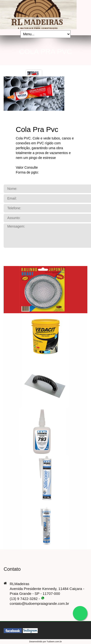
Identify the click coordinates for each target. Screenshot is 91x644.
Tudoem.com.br (54, 642)
